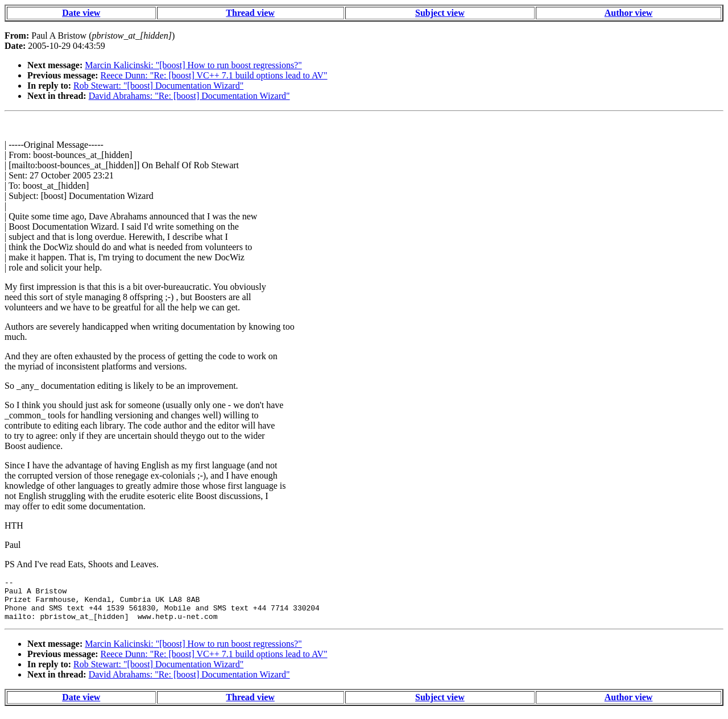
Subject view (440, 13)
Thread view (250, 13)
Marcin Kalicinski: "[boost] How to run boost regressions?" (193, 65)
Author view (629, 13)
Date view (81, 13)
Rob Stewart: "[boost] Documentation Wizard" (158, 86)
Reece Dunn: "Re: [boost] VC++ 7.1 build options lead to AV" (214, 75)
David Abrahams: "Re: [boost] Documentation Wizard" (189, 96)
